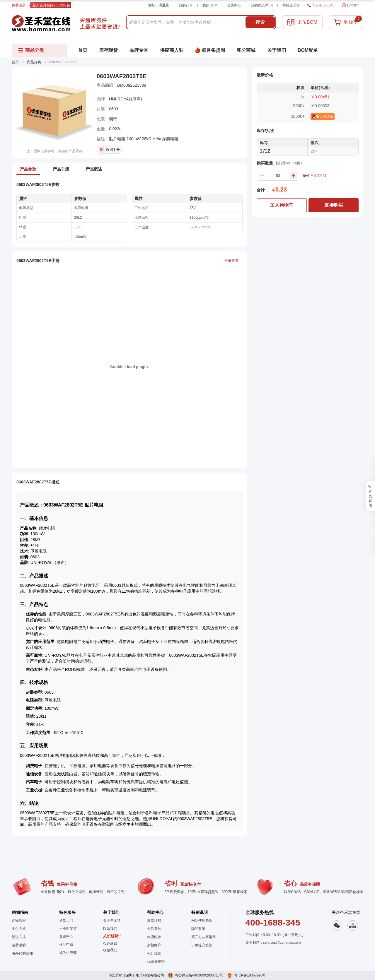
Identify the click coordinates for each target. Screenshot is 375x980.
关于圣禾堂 (112, 921)
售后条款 (154, 929)
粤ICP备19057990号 (250, 975)
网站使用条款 (202, 921)
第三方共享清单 (204, 937)
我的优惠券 (262, 5)
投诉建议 (110, 943)
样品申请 (66, 945)
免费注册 (19, 5)
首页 (15, 62)
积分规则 (154, 953)
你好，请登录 (158, 5)
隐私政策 (198, 929)
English (350, 5)
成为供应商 (68, 953)
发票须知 (154, 921)
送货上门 (66, 921)
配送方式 (19, 937)
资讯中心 (66, 936)
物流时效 (154, 937)
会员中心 (234, 5)
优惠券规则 (156, 962)
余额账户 (154, 945)
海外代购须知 (22, 953)
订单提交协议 (202, 945)
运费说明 (19, 945)
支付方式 (19, 929)
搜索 (260, 22)
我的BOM (210, 5)
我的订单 (186, 5)
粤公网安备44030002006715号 (199, 975)
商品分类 (34, 62)
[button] (112, 950)
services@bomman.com (282, 943)
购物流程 (19, 921)
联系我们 (110, 929)
